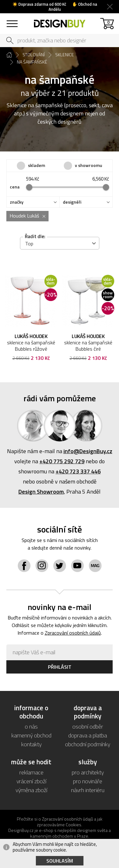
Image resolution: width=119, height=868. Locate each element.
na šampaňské (32, 62)
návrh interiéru (88, 790)
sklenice (65, 55)
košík (108, 22)
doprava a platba (88, 735)
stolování (34, 55)
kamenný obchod (31, 735)
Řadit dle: (35, 236)
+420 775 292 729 (62, 461)
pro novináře (88, 781)
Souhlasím (60, 861)
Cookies (73, 825)
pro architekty (88, 772)
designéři (72, 202)
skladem (36, 165)
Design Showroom (41, 492)
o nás (31, 726)
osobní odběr (88, 726)
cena (15, 187)
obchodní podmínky (88, 744)
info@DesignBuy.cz (88, 451)
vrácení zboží (31, 781)
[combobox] (60, 243)
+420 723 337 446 (78, 471)
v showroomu (89, 165)
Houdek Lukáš (24, 216)
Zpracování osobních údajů (73, 633)
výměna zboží (31, 790)
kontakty (31, 744)
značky (17, 202)
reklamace (31, 772)
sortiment (12, 21)
